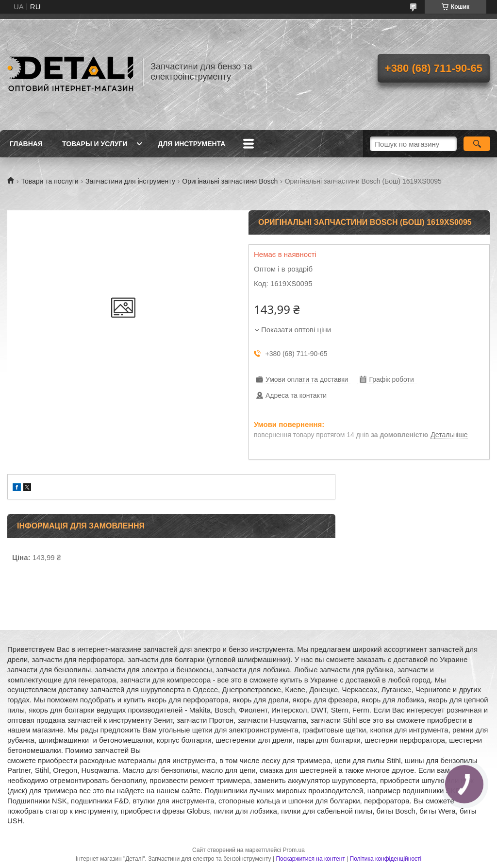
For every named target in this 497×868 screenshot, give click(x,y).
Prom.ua (294, 850)
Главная (26, 144)
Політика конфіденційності (386, 859)
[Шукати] (477, 144)
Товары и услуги (95, 144)
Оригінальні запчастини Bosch (230, 181)
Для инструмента (191, 144)
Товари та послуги (50, 181)
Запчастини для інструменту (130, 181)
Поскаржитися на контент (310, 859)
